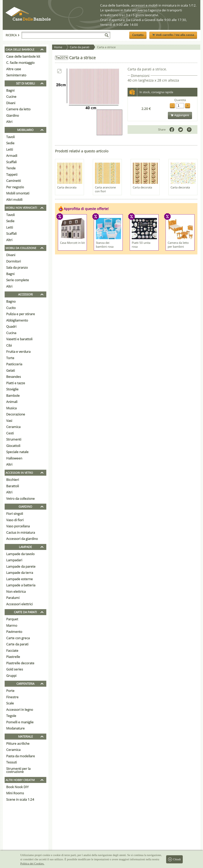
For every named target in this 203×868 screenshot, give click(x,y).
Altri (9, 122)
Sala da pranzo (17, 267)
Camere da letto (18, 109)
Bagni (10, 90)
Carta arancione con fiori (105, 189)
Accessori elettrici (19, 604)
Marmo (12, 625)
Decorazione (16, 414)
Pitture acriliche (18, 743)
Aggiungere (180, 115)
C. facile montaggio (20, 63)
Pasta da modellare (21, 756)
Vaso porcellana (18, 526)
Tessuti (11, 762)
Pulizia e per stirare (21, 314)
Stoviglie (12, 389)
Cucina (11, 333)
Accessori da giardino (22, 539)
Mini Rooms (15, 793)
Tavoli (10, 137)
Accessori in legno (20, 710)
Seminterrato (16, 75)
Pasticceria (14, 364)
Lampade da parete (21, 566)
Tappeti (12, 174)
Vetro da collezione (20, 499)
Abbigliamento (17, 320)
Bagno (11, 301)
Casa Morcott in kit (72, 243)
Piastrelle (13, 657)
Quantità (180, 100)
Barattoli (13, 486)
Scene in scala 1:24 (20, 799)
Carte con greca (18, 638)
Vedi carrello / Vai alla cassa (173, 35)
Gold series (15, 669)
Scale (10, 703)
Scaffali (11, 162)
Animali (12, 402)
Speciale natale (17, 452)
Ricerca (13, 35)
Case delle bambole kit (23, 56)
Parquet (12, 619)
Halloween (14, 458)
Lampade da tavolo (20, 554)
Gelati (11, 370)
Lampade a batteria (21, 585)
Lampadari (14, 560)
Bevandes (14, 377)
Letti (10, 149)
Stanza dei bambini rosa (105, 245)
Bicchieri (13, 480)
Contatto (138, 35)
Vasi (9, 421)
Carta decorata (67, 187)
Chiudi (174, 859)
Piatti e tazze (16, 383)
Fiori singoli (15, 514)
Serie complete (18, 280)
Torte (10, 358)
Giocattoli (13, 446)
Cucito (11, 308)
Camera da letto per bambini (178, 245)
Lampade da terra (20, 573)
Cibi (9, 345)
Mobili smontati (18, 193)
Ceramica (13, 427)
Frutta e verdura (18, 352)
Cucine (11, 97)
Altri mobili (14, 200)
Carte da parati (17, 644)
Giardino (13, 115)
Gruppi (11, 676)
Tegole (11, 716)
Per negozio (15, 187)
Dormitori (14, 261)
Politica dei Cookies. (32, 864)
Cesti (10, 433)
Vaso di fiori (15, 520)
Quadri (11, 326)
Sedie (10, 143)
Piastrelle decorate (20, 663)
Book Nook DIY (17, 787)
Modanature (15, 728)
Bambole (13, 396)
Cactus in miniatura (21, 532)
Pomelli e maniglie (20, 722)
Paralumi (13, 598)
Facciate (12, 651)
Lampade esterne (19, 579)
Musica (11, 408)
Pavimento (14, 632)
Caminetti (14, 181)
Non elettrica (16, 591)
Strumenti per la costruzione (18, 770)
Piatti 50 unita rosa (141, 245)
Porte (10, 691)
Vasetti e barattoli (19, 339)
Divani (11, 103)
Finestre (12, 697)
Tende (11, 168)
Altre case (14, 69)
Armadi (12, 156)
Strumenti (14, 439)
